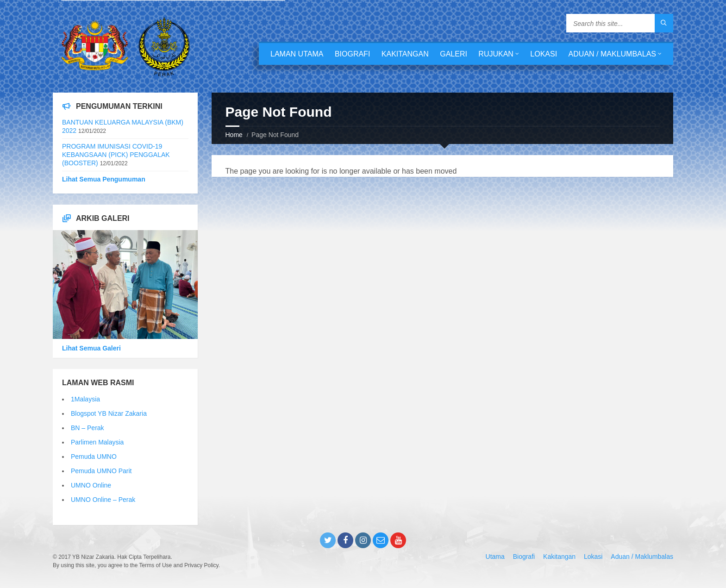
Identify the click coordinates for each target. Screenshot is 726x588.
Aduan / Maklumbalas (612, 54)
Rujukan (496, 54)
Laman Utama (297, 54)
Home (234, 135)
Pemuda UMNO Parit (101, 471)
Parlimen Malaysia (97, 442)
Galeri (454, 54)
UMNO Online (91, 485)
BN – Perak (88, 428)
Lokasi (544, 54)
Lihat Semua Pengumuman (104, 179)
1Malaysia (85, 399)
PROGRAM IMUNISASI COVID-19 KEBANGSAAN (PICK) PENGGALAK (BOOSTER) (116, 155)
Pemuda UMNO (94, 457)
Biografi (352, 54)
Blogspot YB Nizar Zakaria (109, 413)
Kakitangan (405, 54)
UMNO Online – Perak (103, 500)
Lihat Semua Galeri (91, 348)
